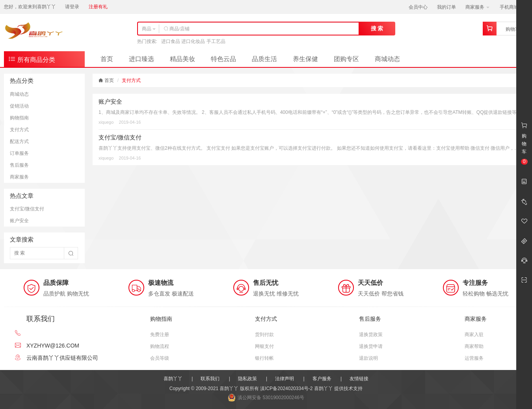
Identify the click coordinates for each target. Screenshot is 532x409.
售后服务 (19, 165)
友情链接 (359, 379)
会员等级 (160, 358)
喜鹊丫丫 (173, 379)
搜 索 (377, 28)
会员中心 (418, 7)
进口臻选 (141, 59)
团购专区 (346, 59)
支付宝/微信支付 (27, 209)
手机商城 (512, 7)
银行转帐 (264, 358)
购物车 (513, 29)
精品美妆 (182, 59)
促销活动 (19, 106)
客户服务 (322, 379)
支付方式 (19, 130)
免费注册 (160, 335)
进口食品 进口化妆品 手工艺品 (193, 41)
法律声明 (285, 379)
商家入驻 (474, 335)
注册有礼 (98, 7)
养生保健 (305, 59)
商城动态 (387, 59)
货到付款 (264, 335)
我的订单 (446, 7)
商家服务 (477, 7)
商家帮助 (474, 346)
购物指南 (19, 118)
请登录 (72, 7)
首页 (107, 59)
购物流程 (160, 346)
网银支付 (264, 346)
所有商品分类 (32, 59)
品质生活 (264, 59)
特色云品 (223, 59)
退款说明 (368, 358)
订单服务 (19, 153)
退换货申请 (371, 346)
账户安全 (19, 221)
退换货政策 (371, 335)
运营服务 (474, 358)
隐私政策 (247, 379)
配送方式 (19, 141)
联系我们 (210, 379)
